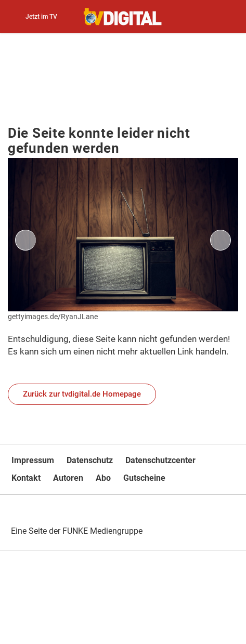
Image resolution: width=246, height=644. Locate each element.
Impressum (33, 460)
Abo (103, 478)
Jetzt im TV (41, 17)
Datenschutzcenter (160, 460)
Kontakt (26, 478)
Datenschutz (90, 460)
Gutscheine (144, 478)
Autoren (68, 478)
